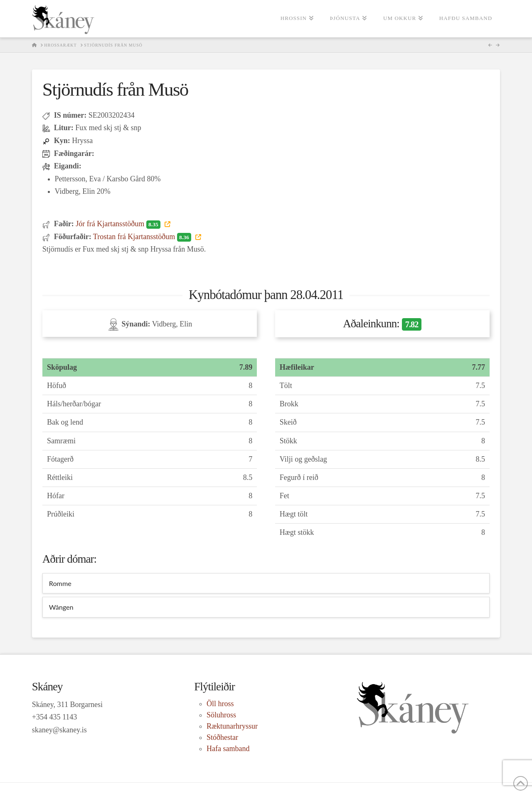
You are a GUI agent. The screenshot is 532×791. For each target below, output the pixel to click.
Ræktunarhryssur (232, 726)
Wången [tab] (61, 607)
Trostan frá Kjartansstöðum (143, 237)
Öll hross (220, 704)
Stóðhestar (222, 737)
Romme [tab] (60, 583)
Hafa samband (228, 749)
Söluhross (221, 715)
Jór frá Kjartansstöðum (119, 224)
